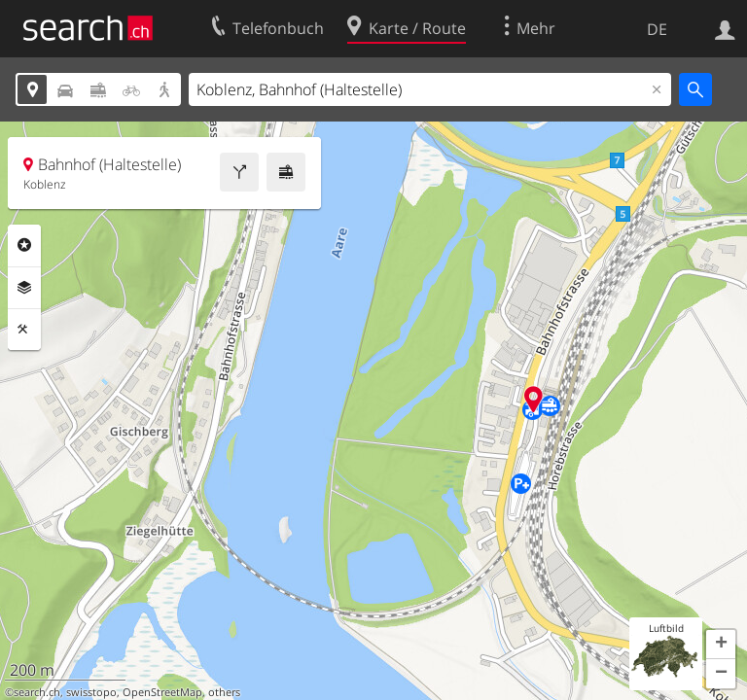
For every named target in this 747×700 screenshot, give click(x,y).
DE (657, 29)
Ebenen (24, 288)
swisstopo (91, 692)
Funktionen (24, 330)
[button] (721, 645)
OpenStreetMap (162, 692)
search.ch (37, 692)
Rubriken (24, 245)
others (224, 692)
